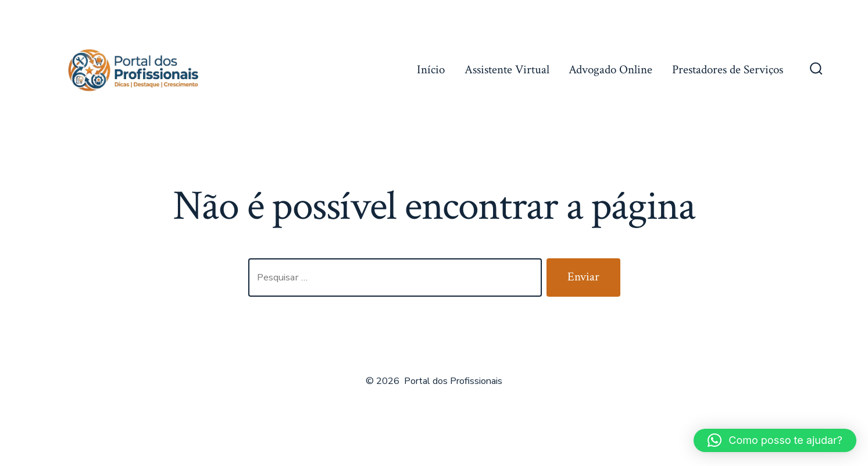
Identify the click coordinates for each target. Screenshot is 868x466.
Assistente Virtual (507, 70)
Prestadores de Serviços (728, 70)
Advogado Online (610, 70)
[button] (775, 440)
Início (431, 70)
